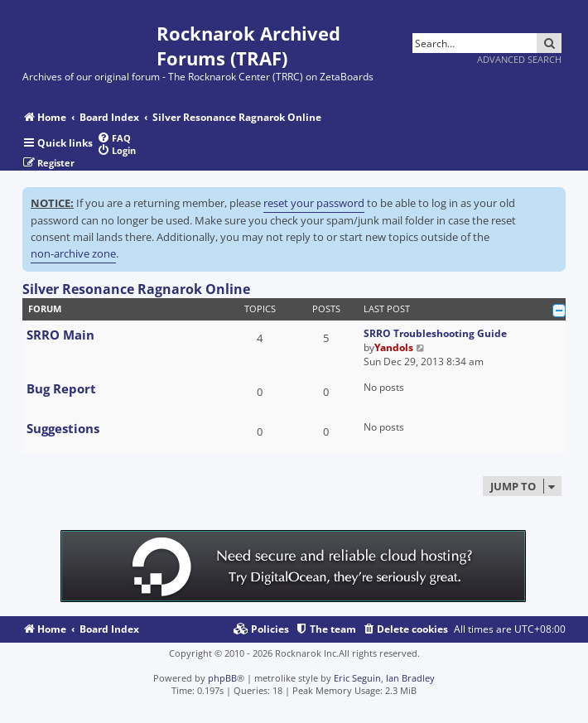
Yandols (394, 347)
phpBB (222, 678)
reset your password (314, 203)
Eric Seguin (357, 678)
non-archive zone (73, 253)
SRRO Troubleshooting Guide (435, 333)
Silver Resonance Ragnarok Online (136, 289)
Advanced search (519, 59)
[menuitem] (114, 138)
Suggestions (63, 428)
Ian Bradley (410, 678)
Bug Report (61, 388)
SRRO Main (60, 335)
